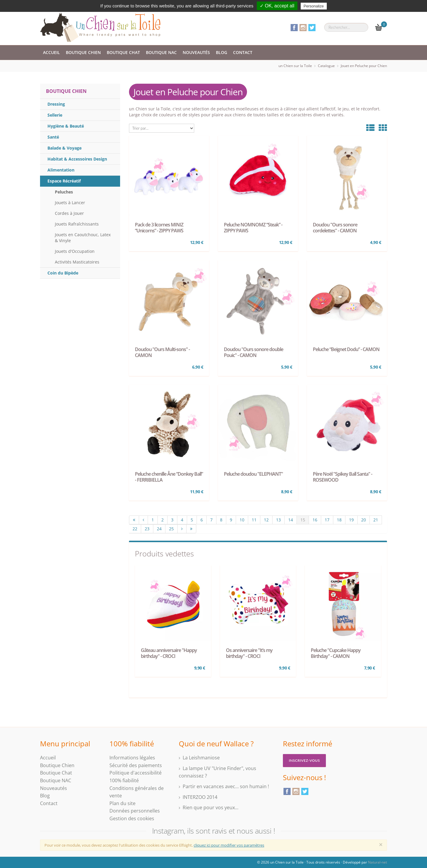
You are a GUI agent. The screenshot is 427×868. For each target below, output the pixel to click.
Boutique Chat (123, 52)
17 (327, 520)
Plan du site (122, 803)
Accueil (51, 52)
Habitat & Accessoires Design (77, 159)
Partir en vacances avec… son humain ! (226, 786)
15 (303, 520)
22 (135, 529)
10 (242, 520)
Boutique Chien (83, 52)
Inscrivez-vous (304, 760)
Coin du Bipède (63, 273)
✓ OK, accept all (277, 6)
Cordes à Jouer (69, 213)
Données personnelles (135, 811)
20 (364, 520)
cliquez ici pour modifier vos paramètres (229, 845)
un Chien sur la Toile (295, 66)
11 (254, 520)
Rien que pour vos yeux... (211, 807)
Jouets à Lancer (70, 203)
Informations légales (132, 758)
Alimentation (61, 170)
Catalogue (326, 66)
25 (171, 529)
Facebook (294, 28)
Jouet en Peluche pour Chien (364, 66)
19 (351, 520)
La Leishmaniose (201, 758)
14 (291, 520)
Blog (222, 52)
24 (159, 529)
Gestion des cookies (132, 818)
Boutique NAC (161, 52)
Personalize (314, 6)
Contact (243, 52)
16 (315, 520)
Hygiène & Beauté (66, 126)
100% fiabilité (124, 780)
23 (147, 529)
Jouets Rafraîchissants (77, 224)
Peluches (64, 192)
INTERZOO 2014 (200, 797)
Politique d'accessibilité (136, 773)
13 (278, 520)
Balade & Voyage (64, 148)
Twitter (312, 28)
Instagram (303, 28)
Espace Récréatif (64, 181)
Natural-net (377, 862)
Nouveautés (196, 52)
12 (266, 520)
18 (339, 520)
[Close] (381, 845)
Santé (53, 137)
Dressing (56, 104)
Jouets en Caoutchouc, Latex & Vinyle (83, 238)
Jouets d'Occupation (75, 251)
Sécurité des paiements (136, 765)
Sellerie (55, 115)
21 (376, 520)
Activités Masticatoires (77, 262)
